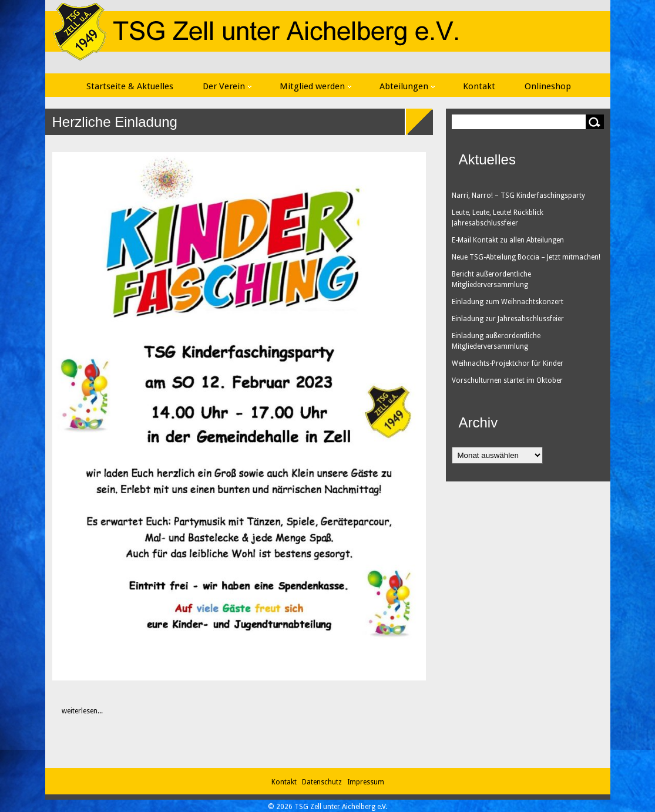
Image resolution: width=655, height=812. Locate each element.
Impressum (366, 782)
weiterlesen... (76, 711)
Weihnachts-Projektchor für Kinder (508, 363)
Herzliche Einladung (115, 122)
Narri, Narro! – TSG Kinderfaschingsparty (518, 196)
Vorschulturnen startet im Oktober (507, 380)
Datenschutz (324, 782)
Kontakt (479, 86)
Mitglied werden (315, 86)
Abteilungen (407, 86)
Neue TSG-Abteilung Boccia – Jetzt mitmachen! (526, 257)
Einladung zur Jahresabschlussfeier (508, 319)
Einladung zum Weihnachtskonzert (508, 302)
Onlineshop (548, 86)
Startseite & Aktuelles (130, 86)
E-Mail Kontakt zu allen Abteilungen (508, 240)
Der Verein (227, 86)
